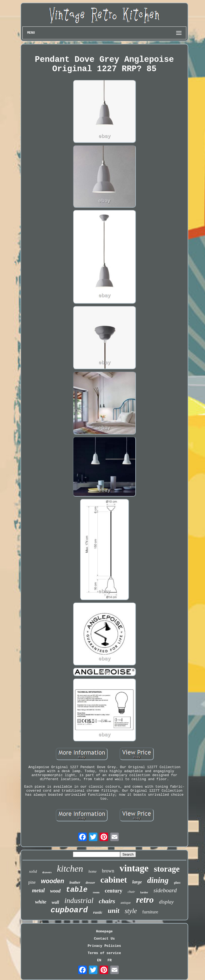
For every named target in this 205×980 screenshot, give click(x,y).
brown (108, 871)
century (114, 891)
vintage (134, 868)
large (137, 882)
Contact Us (104, 939)
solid (33, 871)
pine (32, 882)
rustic (98, 912)
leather (75, 882)
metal (38, 890)
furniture (150, 912)
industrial (79, 900)
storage (167, 869)
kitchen (70, 869)
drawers (47, 872)
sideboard (165, 890)
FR (110, 960)
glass (177, 883)
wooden (52, 881)
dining (158, 880)
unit (114, 911)
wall (56, 902)
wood (55, 891)
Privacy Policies (105, 946)
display (166, 902)
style (131, 911)
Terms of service (105, 953)
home (92, 872)
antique (125, 903)
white (41, 902)
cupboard (69, 910)
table (77, 890)
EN (99, 960)
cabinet (114, 880)
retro (145, 900)
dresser (90, 883)
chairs (107, 901)
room (96, 892)
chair (131, 892)
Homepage (104, 931)
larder (144, 892)
